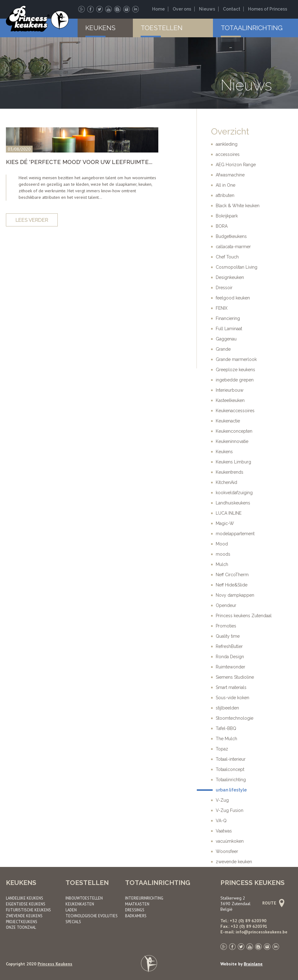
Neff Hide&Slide (232, 585)
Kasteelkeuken (230, 400)
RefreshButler (229, 646)
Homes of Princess (268, 9)
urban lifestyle (231, 790)
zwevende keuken (234, 862)
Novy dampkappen (235, 595)
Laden (71, 910)
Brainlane (253, 964)
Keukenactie (228, 421)
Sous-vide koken (233, 698)
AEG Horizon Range (236, 165)
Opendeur (226, 605)
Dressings (135, 910)
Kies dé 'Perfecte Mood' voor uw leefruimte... (79, 162)
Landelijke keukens (25, 898)
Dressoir (224, 288)
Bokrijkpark (227, 216)
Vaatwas (224, 831)
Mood (222, 544)
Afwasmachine (230, 175)
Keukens (100, 28)
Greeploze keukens (235, 370)
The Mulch (226, 739)
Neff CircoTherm (232, 575)
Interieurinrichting (144, 898)
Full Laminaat (229, 329)
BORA (222, 226)
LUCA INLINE (229, 513)
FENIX (222, 308)
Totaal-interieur (231, 759)
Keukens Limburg (233, 462)
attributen (225, 195)
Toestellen (162, 28)
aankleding (227, 144)
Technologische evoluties (92, 916)
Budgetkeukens (231, 236)
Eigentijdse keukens (26, 904)
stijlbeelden (227, 708)
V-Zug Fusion (230, 810)
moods (223, 554)
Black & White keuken (238, 206)
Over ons (182, 9)
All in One (226, 185)
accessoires (228, 154)
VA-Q (221, 821)
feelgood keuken (233, 298)
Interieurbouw (230, 390)
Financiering (228, 318)
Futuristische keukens (28, 910)
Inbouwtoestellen (84, 898)
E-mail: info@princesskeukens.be (254, 932)
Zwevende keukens (24, 916)
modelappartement (235, 534)
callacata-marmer (233, 247)
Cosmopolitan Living (237, 267)
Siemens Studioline (235, 677)
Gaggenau (226, 339)
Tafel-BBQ (226, 728)
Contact (232, 9)
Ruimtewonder (230, 667)
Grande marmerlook (236, 359)
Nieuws (207, 9)
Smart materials (231, 687)
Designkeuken (230, 277)
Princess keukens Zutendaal (244, 616)
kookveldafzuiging (234, 493)
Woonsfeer (227, 851)
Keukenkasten (80, 904)
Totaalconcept (230, 769)
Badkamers (136, 916)
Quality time (228, 636)
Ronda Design (230, 657)
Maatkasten (137, 904)
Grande (223, 349)
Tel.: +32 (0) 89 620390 (243, 921)
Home (158, 9)
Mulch (222, 564)
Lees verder (32, 220)
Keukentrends (230, 472)
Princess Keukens (55, 964)
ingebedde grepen (235, 380)
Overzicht (230, 132)
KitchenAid (226, 482)
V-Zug (222, 800)
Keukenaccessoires (235, 411)
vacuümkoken (230, 841)
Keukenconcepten (234, 431)
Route (273, 903)
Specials (73, 922)
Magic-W (225, 523)
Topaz (222, 749)
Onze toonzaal (21, 927)
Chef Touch (227, 257)
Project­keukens (22, 922)
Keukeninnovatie (232, 441)
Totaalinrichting (252, 28)
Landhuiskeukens (233, 503)
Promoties (226, 626)
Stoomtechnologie (235, 718)
